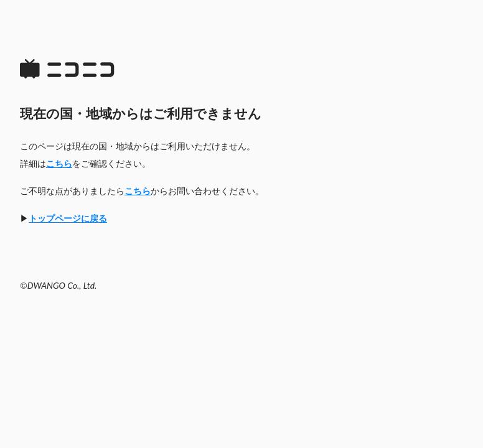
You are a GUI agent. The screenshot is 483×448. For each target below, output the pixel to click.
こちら (59, 163)
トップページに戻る (68, 218)
